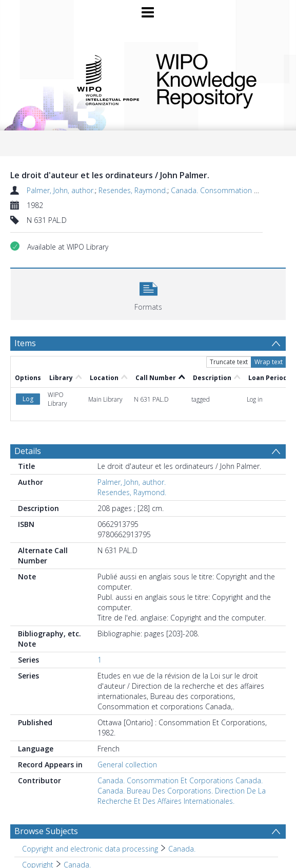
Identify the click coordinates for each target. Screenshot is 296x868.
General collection (127, 765)
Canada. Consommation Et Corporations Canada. (180, 780)
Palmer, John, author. (61, 190)
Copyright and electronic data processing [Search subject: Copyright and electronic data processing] (90, 849)
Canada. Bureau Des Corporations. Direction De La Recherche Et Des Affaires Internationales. (182, 796)
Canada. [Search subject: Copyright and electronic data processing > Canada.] (182, 849)
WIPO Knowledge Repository (214, 79)
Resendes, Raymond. (133, 190)
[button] (148, 293)
